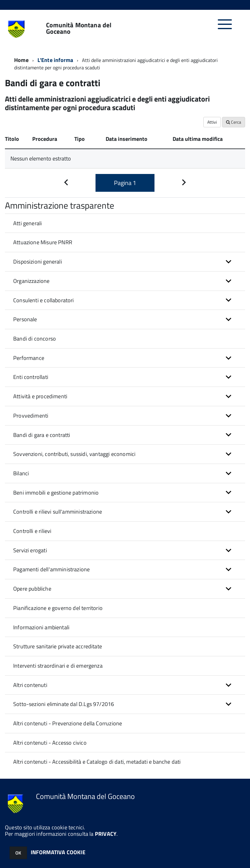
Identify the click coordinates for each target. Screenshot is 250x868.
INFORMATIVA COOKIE (58, 852)
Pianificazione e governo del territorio (58, 608)
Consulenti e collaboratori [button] (44, 300)
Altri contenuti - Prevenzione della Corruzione (68, 723)
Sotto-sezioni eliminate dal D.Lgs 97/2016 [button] (64, 704)
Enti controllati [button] (31, 377)
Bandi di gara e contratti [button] (42, 435)
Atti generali (27, 223)
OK (18, 853)
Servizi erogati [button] (30, 550)
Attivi (212, 122)
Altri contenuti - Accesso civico (50, 743)
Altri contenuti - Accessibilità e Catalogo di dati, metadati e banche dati (97, 762)
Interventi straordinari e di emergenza (58, 666)
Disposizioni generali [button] (38, 262)
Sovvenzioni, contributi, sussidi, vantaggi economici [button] (74, 454)
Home (21, 60)
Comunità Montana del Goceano (79, 28)
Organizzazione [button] (31, 281)
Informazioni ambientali (41, 627)
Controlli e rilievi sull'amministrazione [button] (58, 512)
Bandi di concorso (35, 339)
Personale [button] (25, 319)
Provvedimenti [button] (31, 416)
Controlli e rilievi (32, 531)
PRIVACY (106, 834)
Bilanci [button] (21, 473)
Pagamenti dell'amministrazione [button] (51, 569)
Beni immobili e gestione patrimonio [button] (56, 493)
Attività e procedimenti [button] (40, 396)
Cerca (234, 122)
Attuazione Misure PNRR (43, 242)
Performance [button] (29, 358)
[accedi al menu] (225, 27)
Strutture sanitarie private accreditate (58, 646)
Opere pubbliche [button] (32, 589)
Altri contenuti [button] (30, 685)
